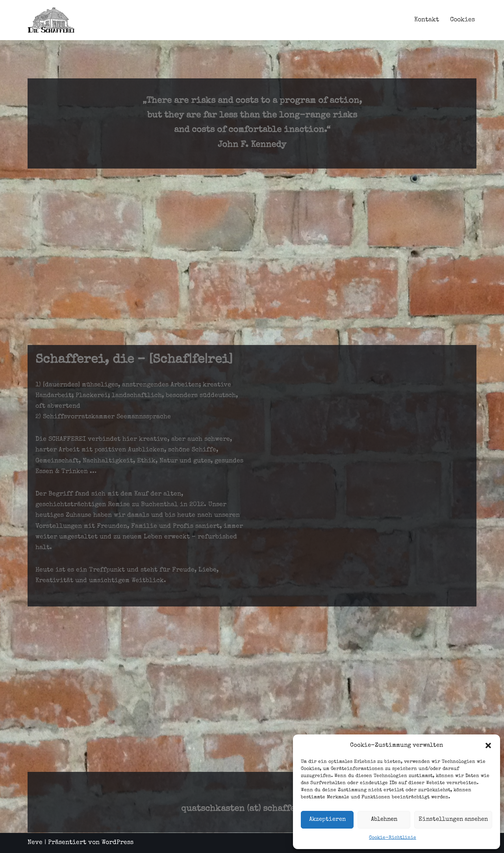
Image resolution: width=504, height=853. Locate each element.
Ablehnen (384, 819)
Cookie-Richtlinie (393, 838)
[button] (488, 745)
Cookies (462, 20)
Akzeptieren (327, 819)
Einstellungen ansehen (453, 819)
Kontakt (427, 20)
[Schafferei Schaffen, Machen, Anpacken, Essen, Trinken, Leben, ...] (51, 20)
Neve (35, 843)
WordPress (118, 843)
